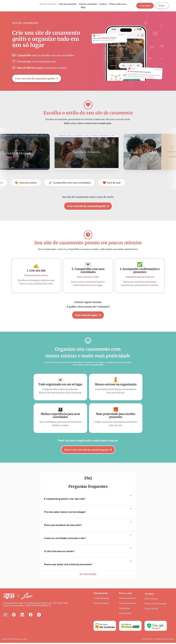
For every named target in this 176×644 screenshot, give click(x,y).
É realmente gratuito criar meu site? (65, 499)
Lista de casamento (68, 4)
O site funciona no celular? (59, 551)
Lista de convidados (88, 4)
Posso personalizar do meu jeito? (63, 525)
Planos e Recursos (118, 4)
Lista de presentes (127, 604)
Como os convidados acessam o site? (65, 538)
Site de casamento (48, 4)
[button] (88, 499)
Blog (83, 7)
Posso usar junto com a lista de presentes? (68, 564)
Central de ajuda (101, 599)
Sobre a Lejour (151, 600)
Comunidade (125, 614)
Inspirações (124, 609)
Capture (103, 4)
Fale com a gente (101, 604)
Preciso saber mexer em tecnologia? (65, 512)
